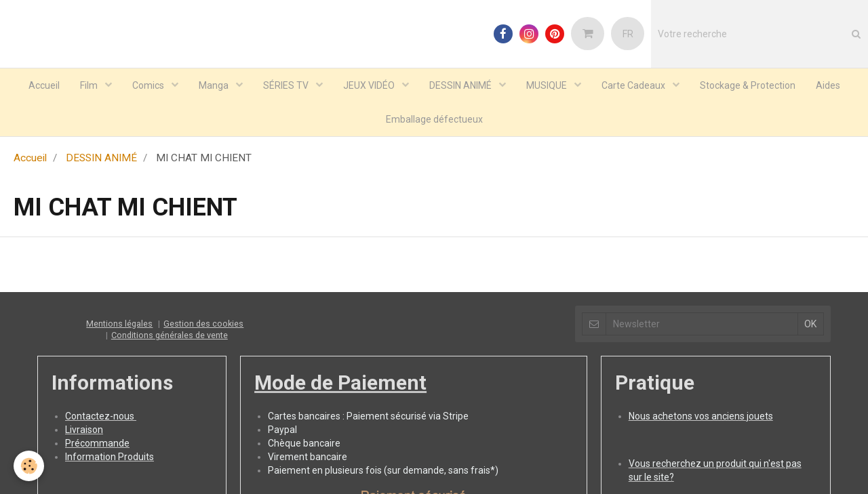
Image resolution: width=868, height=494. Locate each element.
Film (90, 85)
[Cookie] (29, 466)
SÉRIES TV (287, 85)
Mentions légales (119, 324)
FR (628, 34)
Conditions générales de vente (170, 335)
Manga (215, 85)
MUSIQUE (548, 85)
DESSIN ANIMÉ (461, 85)
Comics (149, 85)
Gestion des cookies (203, 324)
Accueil (44, 85)
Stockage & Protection (748, 85)
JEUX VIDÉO (370, 85)
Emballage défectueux (434, 119)
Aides (828, 85)
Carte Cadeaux (634, 85)
